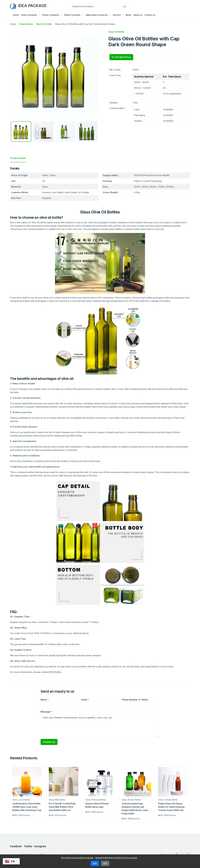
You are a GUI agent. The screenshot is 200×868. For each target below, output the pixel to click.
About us (138, 15)
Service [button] (117, 15)
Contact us (150, 15)
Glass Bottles (26, 24)
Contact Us (49, 742)
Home (16, 15)
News (128, 15)
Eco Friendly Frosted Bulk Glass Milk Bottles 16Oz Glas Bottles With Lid (62, 807)
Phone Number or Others (135, 700)
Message (46, 712)
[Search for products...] (95, 6)
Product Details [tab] (18, 158)
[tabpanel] (100, 421)
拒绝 (105, 863)
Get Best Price (121, 57)
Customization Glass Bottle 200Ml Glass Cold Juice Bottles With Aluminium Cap (27, 807)
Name (45, 700)
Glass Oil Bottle (44, 24)
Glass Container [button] (29, 15)
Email (85, 700)
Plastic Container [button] (51, 15)
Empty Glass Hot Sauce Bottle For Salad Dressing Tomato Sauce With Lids (171, 807)
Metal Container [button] (72, 15)
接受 (95, 863)
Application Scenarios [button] (97, 15)
